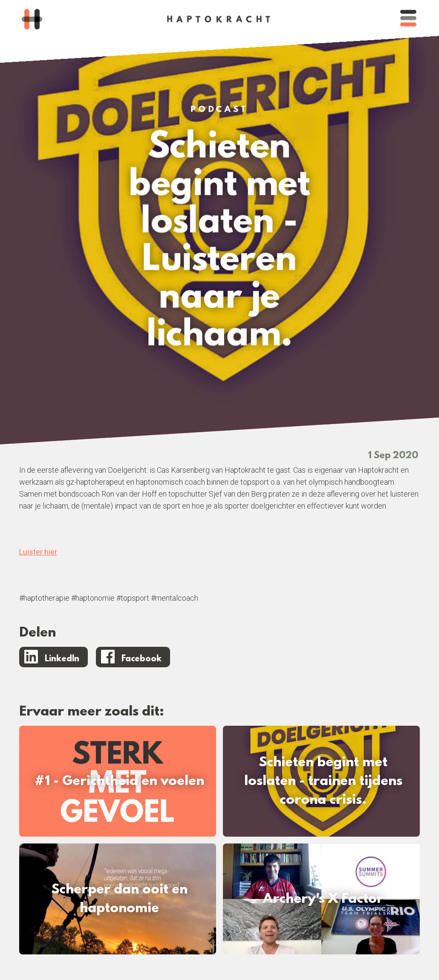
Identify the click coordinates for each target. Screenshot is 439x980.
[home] (32, 19)
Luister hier (38, 552)
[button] (408, 19)
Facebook (142, 659)
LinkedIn (62, 659)
